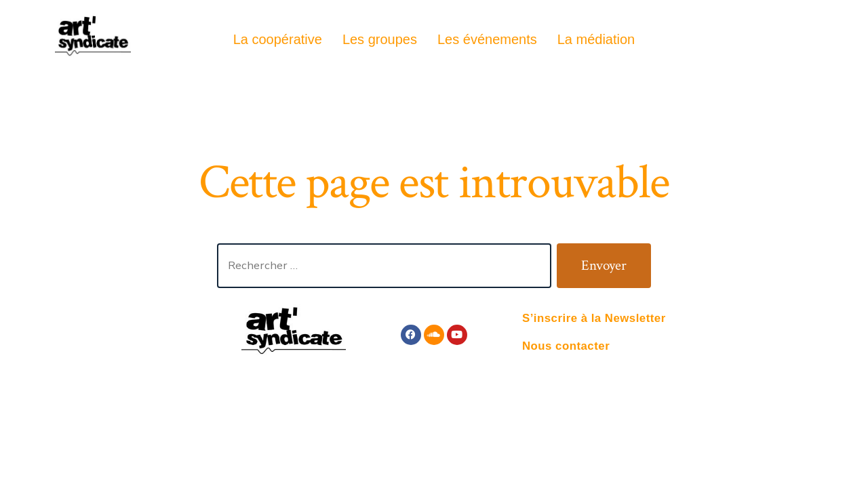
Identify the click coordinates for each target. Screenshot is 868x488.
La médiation (596, 39)
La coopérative (278, 39)
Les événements (487, 39)
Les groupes (380, 39)
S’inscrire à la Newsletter (594, 318)
